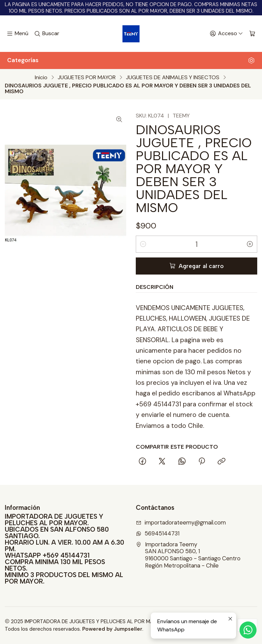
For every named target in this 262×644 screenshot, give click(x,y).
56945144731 (158, 534)
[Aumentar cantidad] (250, 244)
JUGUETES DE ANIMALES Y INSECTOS (173, 78)
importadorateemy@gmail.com (181, 523)
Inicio (41, 78)
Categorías (131, 60)
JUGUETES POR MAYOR (87, 78)
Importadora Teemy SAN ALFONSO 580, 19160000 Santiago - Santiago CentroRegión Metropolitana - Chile (188, 555)
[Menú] (17, 34)
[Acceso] (226, 34)
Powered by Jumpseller (112, 629)
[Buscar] (47, 34)
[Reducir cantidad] (143, 244)
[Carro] (252, 34)
